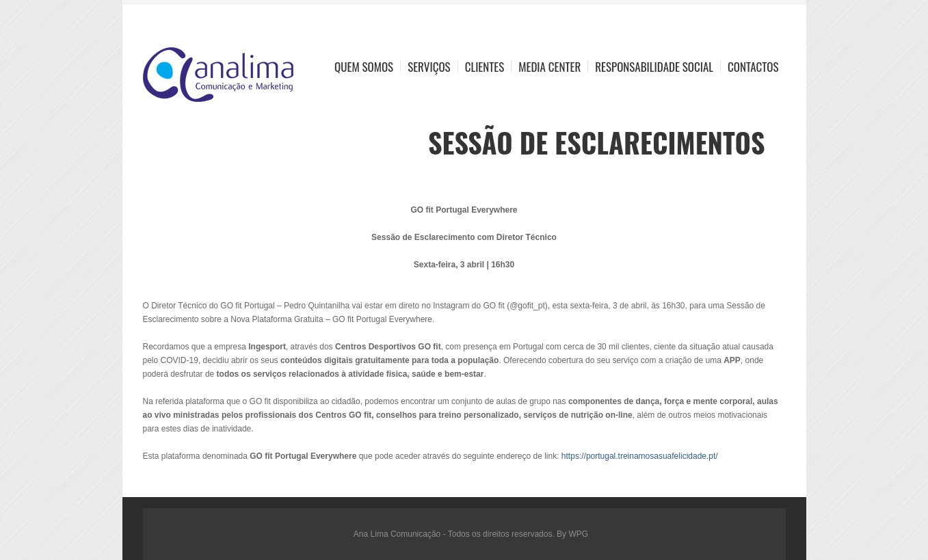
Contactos (753, 67)
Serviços (429, 67)
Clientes (485, 67)
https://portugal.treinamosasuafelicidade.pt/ (640, 456)
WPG (578, 534)
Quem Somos (364, 67)
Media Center (549, 67)
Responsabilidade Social (654, 67)
